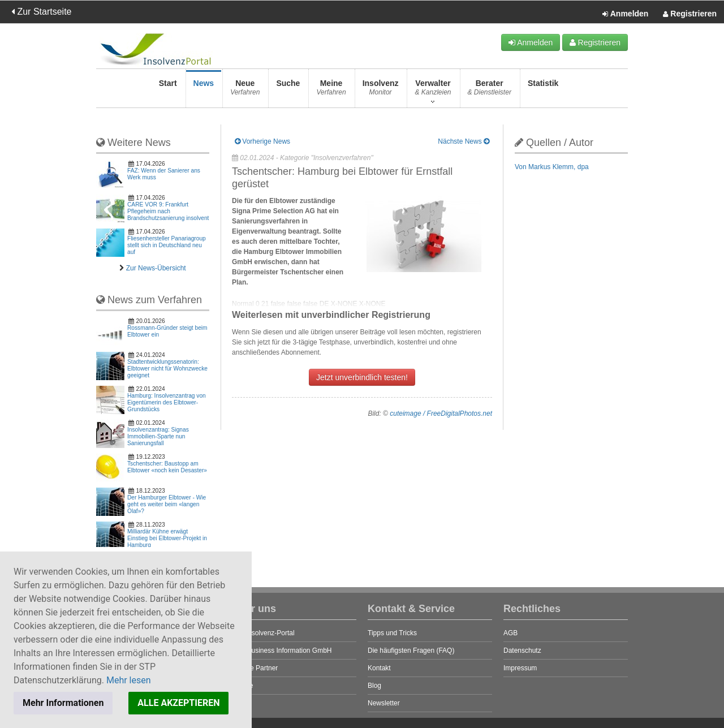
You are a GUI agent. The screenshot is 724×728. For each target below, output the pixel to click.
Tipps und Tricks (392, 633)
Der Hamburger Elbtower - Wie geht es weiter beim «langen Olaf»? (167, 504)
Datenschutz (522, 651)
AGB (510, 633)
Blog (374, 686)
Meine (331, 91)
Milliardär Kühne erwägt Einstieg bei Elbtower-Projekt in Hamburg (167, 538)
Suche (288, 91)
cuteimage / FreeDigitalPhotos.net (441, 413)
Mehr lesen (129, 680)
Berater (490, 91)
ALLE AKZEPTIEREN (178, 703)
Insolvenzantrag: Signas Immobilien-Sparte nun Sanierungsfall (158, 436)
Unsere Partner (255, 668)
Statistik (543, 91)
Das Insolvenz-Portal (263, 633)
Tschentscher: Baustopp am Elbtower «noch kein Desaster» (167, 467)
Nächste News (464, 141)
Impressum (520, 668)
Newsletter (384, 703)
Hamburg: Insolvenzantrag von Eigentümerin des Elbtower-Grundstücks (167, 402)
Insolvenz (381, 91)
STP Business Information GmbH (282, 651)
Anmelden (625, 14)
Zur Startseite (41, 12)
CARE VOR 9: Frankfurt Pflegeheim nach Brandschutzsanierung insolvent (168, 211)
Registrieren (690, 14)
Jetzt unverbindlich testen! (362, 377)
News (204, 91)
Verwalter (433, 91)
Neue (245, 91)
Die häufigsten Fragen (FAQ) (411, 651)
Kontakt (379, 668)
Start (168, 91)
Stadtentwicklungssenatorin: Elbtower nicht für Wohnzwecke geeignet (167, 369)
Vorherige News (262, 141)
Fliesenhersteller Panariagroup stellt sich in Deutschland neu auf (167, 245)
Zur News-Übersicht (156, 268)
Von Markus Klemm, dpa (552, 167)
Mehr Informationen (63, 703)
